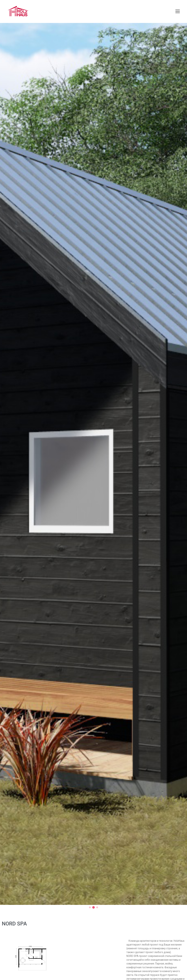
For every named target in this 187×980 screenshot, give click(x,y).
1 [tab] (90, 908)
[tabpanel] (93, 464)
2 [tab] (93, 908)
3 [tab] (97, 908)
